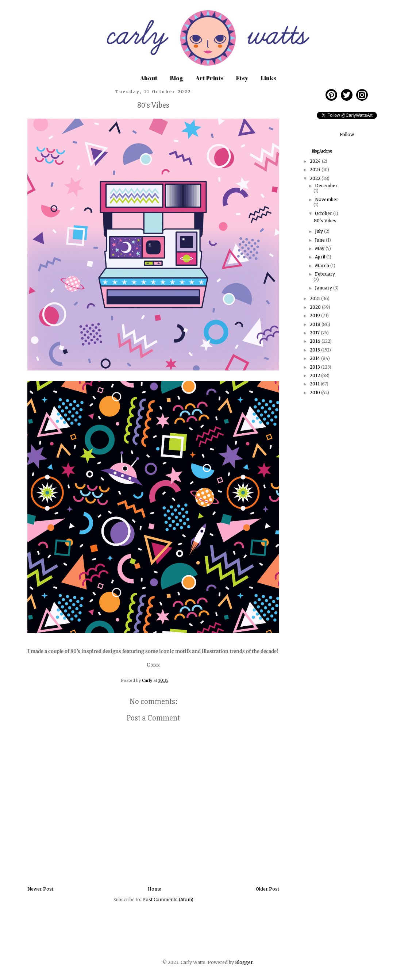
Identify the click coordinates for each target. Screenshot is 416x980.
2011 (315, 384)
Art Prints (209, 78)
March (323, 266)
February (325, 274)
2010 (315, 393)
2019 (315, 316)
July (319, 231)
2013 (315, 367)
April (321, 257)
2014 (315, 358)
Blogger (244, 962)
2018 (316, 324)
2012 (315, 375)
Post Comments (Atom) (168, 900)
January (324, 288)
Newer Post (40, 889)
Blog (176, 78)
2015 (315, 350)
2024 (316, 161)
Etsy (242, 78)
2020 (316, 307)
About (149, 78)
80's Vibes (325, 221)
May (320, 248)
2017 (315, 333)
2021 (315, 298)
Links (268, 78)
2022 (316, 178)
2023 (316, 170)
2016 (316, 341)
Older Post (267, 889)
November (327, 199)
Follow (347, 134)
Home (155, 889)
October (324, 213)
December (326, 186)
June (320, 240)
